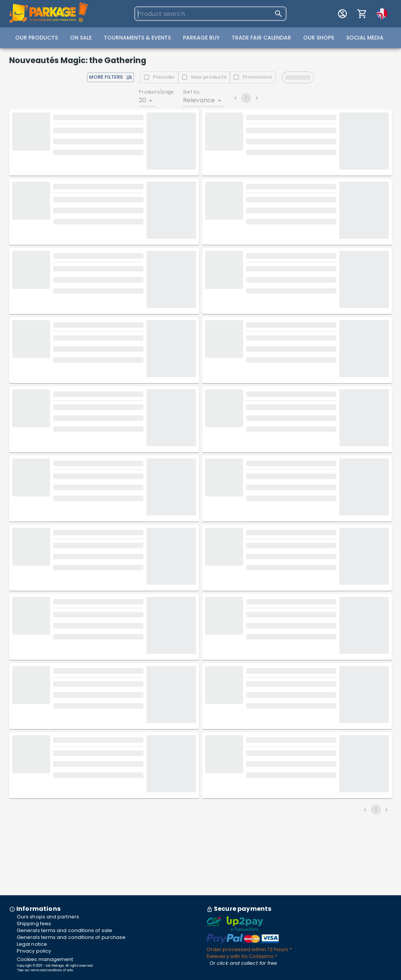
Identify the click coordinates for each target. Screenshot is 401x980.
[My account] (342, 14)
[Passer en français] (382, 14)
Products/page (156, 92)
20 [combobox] (142, 100)
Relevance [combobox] (199, 100)
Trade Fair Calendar (261, 38)
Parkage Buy (201, 38)
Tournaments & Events (137, 38)
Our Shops (319, 38)
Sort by (191, 92)
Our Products (37, 38)
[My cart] (362, 14)
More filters (111, 77)
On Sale (81, 38)
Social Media (365, 38)
